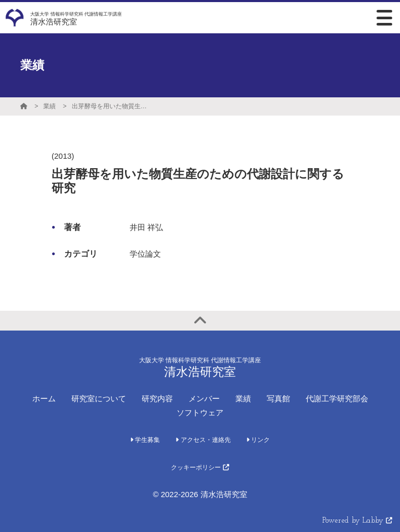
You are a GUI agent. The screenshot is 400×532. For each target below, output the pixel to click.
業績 (49, 106)
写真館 (278, 398)
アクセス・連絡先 (203, 440)
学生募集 (145, 440)
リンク (258, 440)
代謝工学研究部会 (337, 398)
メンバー (204, 398)
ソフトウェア (200, 413)
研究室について (99, 398)
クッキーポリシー (200, 467)
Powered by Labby (357, 521)
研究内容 (157, 398)
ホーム (44, 398)
